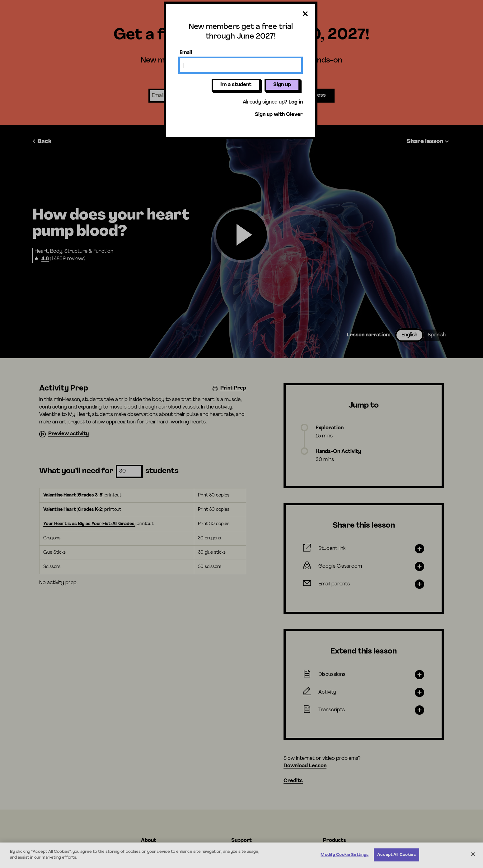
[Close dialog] (305, 14)
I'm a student (236, 85)
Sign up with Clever (279, 115)
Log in (296, 102)
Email (186, 53)
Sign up (282, 85)
